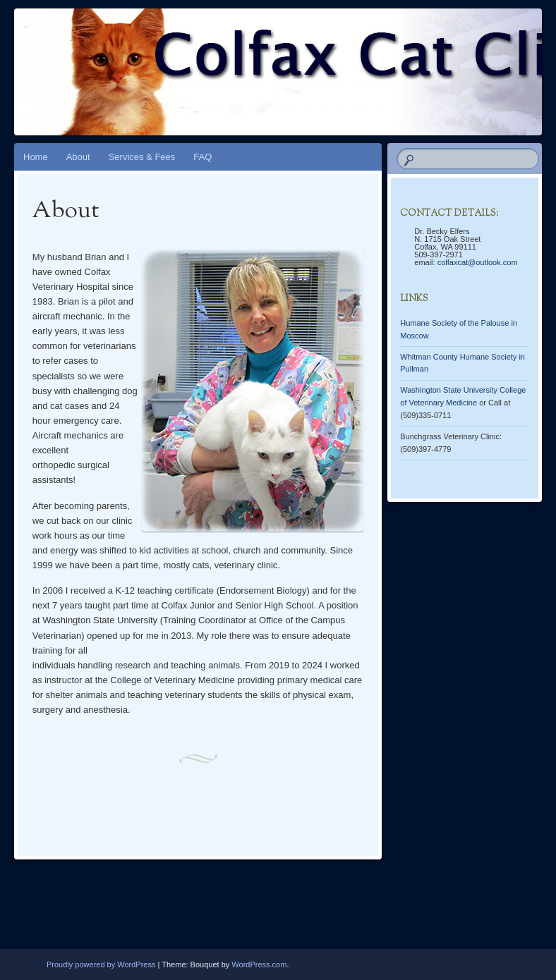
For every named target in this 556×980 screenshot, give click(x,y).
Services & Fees (142, 157)
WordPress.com (259, 964)
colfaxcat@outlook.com (478, 262)
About (78, 157)
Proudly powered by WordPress (101, 964)
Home (36, 157)
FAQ (203, 157)
